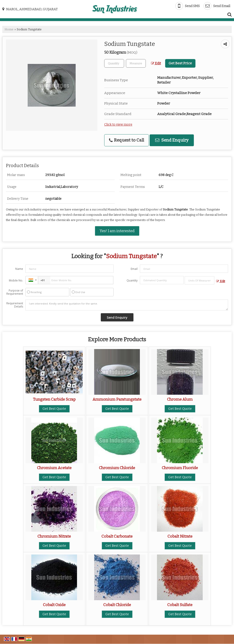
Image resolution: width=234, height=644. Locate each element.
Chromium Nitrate (54, 536)
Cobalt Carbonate (117, 536)
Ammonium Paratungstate (117, 399)
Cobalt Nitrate (180, 536)
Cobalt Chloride (117, 605)
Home (9, 29)
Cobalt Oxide (54, 605)
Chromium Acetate (54, 468)
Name (19, 269)
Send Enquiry (172, 140)
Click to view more (118, 125)
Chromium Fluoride (180, 468)
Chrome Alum (180, 399)
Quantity (132, 280)
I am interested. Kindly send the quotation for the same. (127, 305)
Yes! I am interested (117, 231)
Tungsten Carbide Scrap (54, 399)
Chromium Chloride (117, 468)
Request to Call (126, 140)
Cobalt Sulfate (180, 605)
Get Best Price (180, 63)
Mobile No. (16, 280)
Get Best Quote (54, 409)
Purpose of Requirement (15, 292)
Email (134, 269)
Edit (156, 63)
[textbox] (136, 63)
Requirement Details (15, 305)
